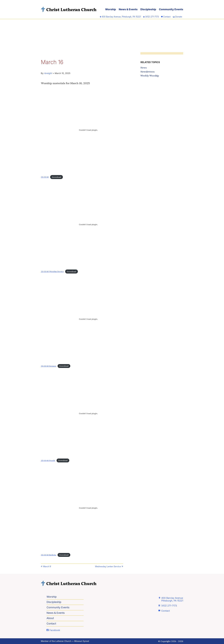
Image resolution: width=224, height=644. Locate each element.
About (50, 618)
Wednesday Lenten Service (108, 566)
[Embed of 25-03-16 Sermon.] (88, 319)
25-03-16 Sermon (48, 366)
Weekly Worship (150, 75)
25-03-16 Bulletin (48, 555)
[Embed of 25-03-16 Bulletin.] (88, 508)
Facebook (55, 630)
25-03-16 (45, 177)
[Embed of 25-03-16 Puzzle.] (88, 413)
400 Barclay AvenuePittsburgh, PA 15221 (172, 599)
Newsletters (147, 71)
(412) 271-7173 (169, 606)
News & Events (128, 9)
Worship (110, 9)
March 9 (47, 566)
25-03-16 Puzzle (48, 460)
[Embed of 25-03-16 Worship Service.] (88, 225)
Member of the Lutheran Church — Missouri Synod (65, 641)
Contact (167, 17)
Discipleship (148, 9)
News (143, 67)
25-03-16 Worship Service (52, 271)
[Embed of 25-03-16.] (88, 130)
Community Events (171, 9)
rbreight (48, 73)
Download (56, 177)
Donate (179, 17)
